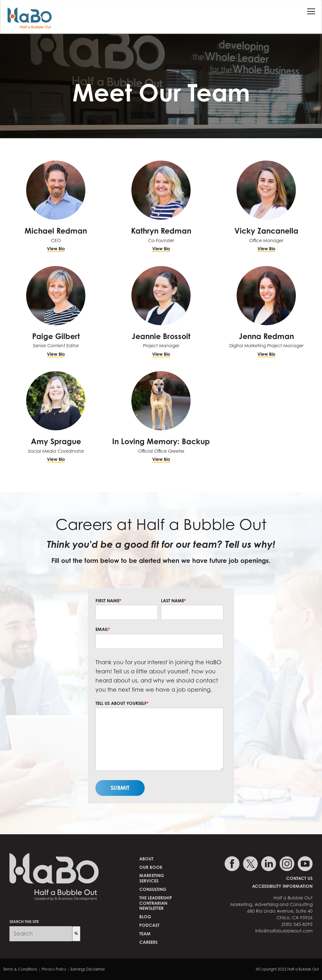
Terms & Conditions (20, 969)
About (146, 859)
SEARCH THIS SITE (24, 922)
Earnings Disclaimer (88, 969)
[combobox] (41, 934)
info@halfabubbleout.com (284, 931)
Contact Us (299, 878)
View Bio (56, 249)
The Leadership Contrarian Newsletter (156, 903)
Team (145, 934)
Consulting (153, 889)
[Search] (76, 934)
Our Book (151, 867)
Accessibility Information (282, 886)
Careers (148, 942)
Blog (145, 917)
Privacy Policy (54, 969)
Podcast (149, 925)
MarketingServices (152, 878)
